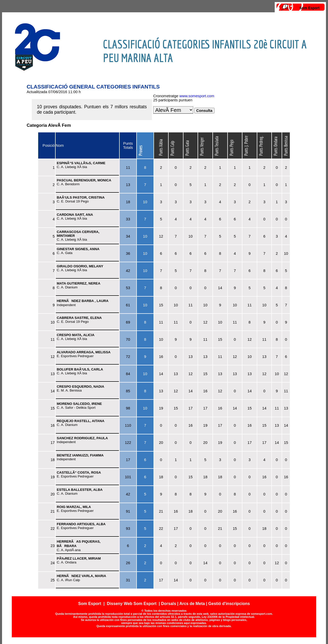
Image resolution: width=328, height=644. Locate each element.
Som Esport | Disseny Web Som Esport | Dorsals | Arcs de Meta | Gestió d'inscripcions (164, 604)
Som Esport (309, 8)
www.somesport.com (197, 96)
